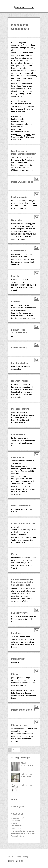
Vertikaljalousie (30, 137)
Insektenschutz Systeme (21, 132)
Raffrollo (28, 134)
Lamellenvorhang (18, 129)
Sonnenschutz (17, 137)
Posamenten (16, 828)
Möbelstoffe (15, 821)
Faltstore (22, 117)
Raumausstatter (21, 58)
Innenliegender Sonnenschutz (22, 831)
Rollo (34, 134)
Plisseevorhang (17, 134)
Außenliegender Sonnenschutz (23, 833)
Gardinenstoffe (17, 826)
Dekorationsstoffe (18, 818)
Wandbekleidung (17, 836)
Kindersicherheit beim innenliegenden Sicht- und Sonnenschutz (22, 124)
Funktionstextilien (18, 119)
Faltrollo (14, 117)
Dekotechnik (16, 823)
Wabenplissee (17, 140)
